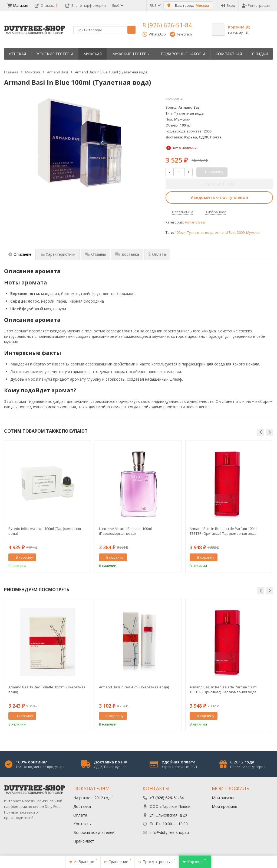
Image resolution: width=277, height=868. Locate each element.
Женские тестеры (55, 54)
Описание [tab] (20, 254)
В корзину (21, 557)
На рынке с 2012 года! (93, 798)
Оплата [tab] (157, 254)
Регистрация (256, 5)
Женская (17, 54)
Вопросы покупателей (94, 832)
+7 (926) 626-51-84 (167, 798)
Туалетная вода (200, 233)
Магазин (18, 5)
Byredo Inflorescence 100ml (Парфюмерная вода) (45, 531)
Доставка (82, 806)
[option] (47, 506)
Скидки (260, 54)
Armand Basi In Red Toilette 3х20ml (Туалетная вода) (47, 689)
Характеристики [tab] (58, 254)
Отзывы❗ (47, 5)
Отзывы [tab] (95, 254)
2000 (241, 233)
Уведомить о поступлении (219, 197)
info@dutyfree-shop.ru (169, 832)
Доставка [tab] (127, 254)
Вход (228, 5)
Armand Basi (195, 222)
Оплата (80, 815)
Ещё (118, 5)
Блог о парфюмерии (86, 5)
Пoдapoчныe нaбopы (183, 54)
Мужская (93, 54)
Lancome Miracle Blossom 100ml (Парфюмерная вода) (125, 531)
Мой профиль (225, 806)
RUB (155, 5)
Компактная (229, 54)
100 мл (180, 233)
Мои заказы (223, 798)
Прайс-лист (84, 841)
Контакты (82, 824)
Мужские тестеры (131, 54)
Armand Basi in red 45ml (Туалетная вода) (134, 687)
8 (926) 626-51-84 (167, 25)
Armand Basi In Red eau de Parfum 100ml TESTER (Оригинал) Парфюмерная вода (223, 531)
